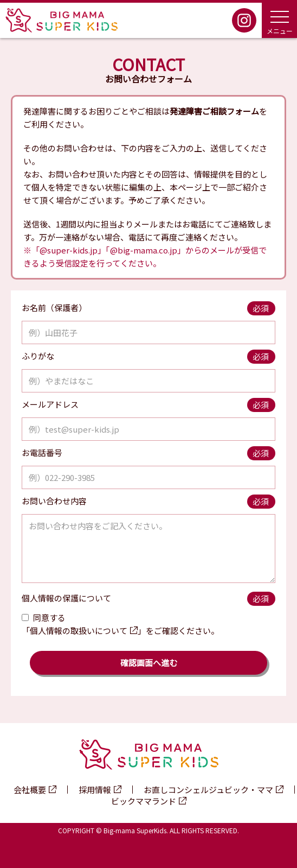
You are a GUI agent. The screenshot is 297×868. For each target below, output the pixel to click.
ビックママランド (144, 801)
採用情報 (95, 790)
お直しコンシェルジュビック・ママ (208, 790)
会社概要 (30, 790)
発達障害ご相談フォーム (214, 111)
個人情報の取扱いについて (79, 631)
